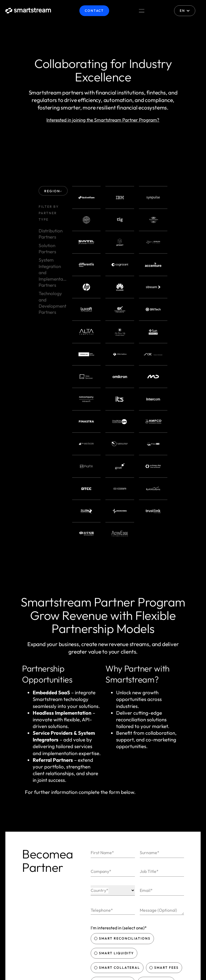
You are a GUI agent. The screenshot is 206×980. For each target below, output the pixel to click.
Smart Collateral (118, 785)
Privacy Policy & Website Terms (142, 821)
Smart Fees (165, 785)
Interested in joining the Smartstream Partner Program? (103, 120)
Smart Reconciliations (123, 756)
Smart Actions (113, 799)
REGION (53, 191)
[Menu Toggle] (142, 11)
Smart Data (157, 799)
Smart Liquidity (115, 770)
